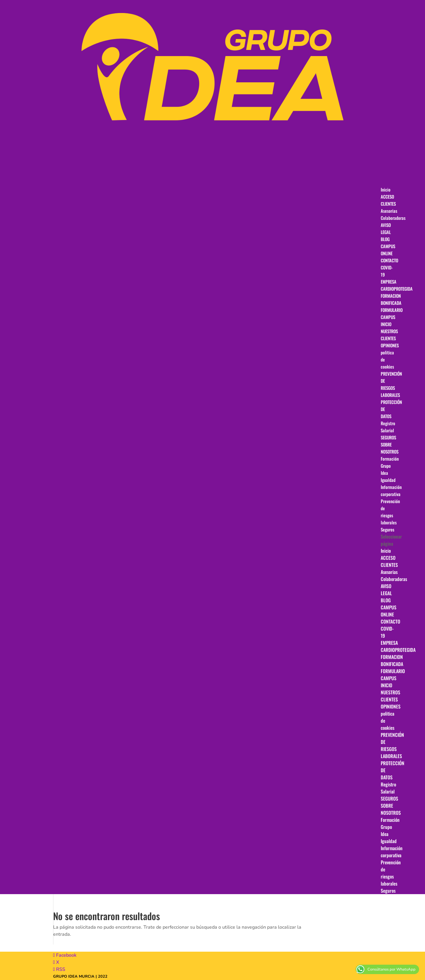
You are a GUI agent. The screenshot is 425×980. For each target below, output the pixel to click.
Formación (390, 820)
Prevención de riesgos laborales (390, 512)
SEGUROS (389, 799)
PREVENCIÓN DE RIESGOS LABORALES (391, 384)
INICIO (386, 685)
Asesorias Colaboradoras (393, 214)
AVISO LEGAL (386, 590)
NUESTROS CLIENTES (390, 696)
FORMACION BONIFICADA (392, 660)
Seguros (388, 891)
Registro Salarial (388, 788)
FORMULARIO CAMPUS (392, 313)
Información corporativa (392, 852)
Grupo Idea (386, 830)
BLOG (386, 600)
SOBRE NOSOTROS (391, 809)
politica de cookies (387, 359)
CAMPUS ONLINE (389, 611)
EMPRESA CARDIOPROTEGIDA (398, 646)
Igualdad (389, 841)
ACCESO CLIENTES (389, 561)
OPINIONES (391, 706)
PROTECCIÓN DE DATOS (391, 409)
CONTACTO (390, 621)
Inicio (386, 551)
